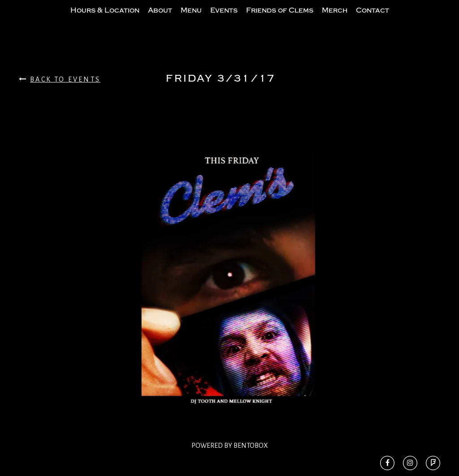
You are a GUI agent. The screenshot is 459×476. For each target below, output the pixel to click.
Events (224, 19)
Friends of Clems (280, 19)
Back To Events (60, 97)
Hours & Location (105, 19)
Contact (372, 19)
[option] (229, 296)
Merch (335, 19)
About (160, 19)
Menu (191, 19)
